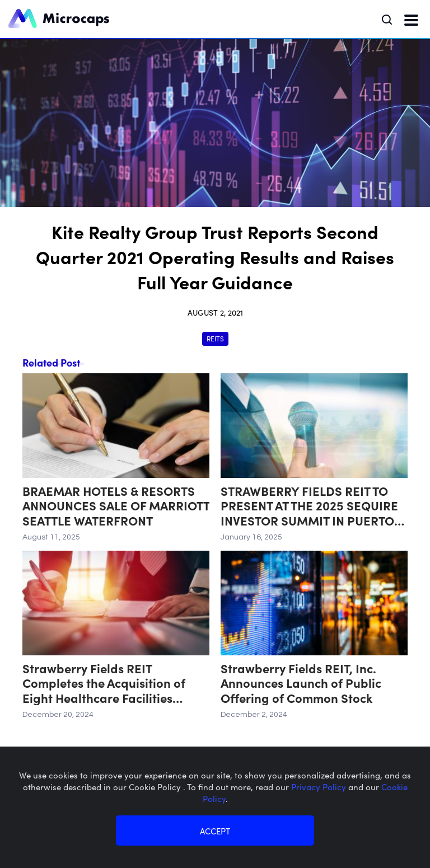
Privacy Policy (320, 787)
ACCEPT (215, 831)
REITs (215, 338)
